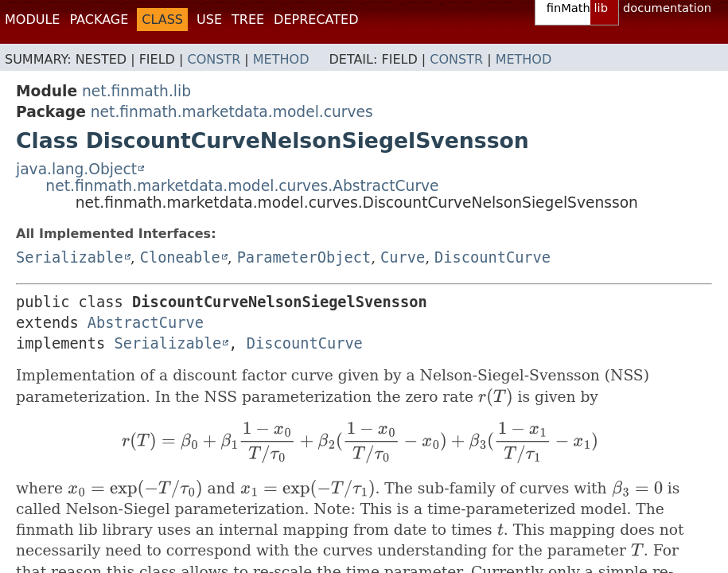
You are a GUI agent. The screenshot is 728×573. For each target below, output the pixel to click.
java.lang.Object (76, 169)
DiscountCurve (492, 257)
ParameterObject (304, 257)
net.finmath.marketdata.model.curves (232, 112)
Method (281, 59)
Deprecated (316, 19)
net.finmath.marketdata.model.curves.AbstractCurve (242, 186)
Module (32, 19)
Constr (214, 59)
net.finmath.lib (136, 91)
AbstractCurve (146, 323)
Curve (403, 257)
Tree (248, 19)
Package (99, 19)
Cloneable (180, 257)
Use (209, 19)
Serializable (70, 257)
